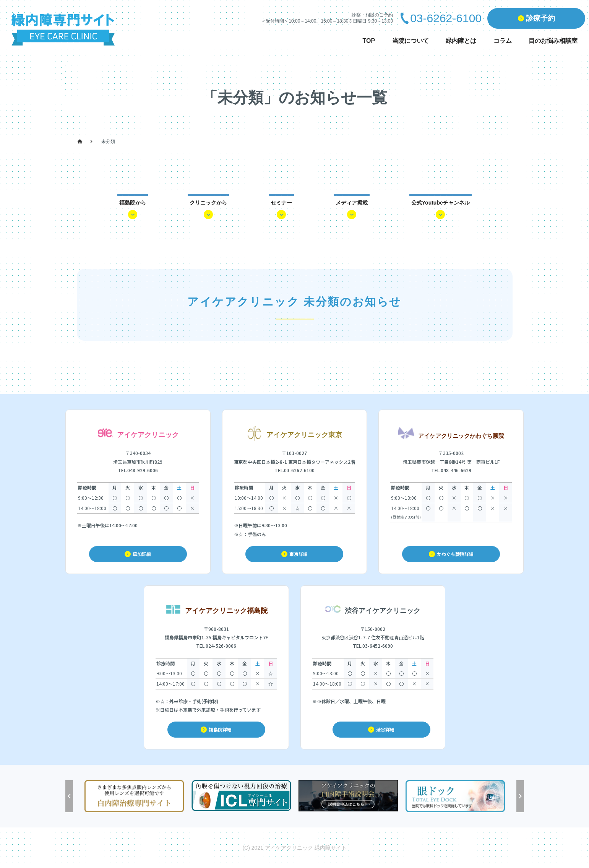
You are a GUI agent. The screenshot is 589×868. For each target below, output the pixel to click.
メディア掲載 (352, 203)
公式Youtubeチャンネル (441, 203)
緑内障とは (461, 41)
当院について (411, 41)
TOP (369, 41)
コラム (503, 41)
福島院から (133, 203)
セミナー (281, 203)
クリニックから (208, 203)
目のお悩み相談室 (553, 41)
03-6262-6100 (446, 18)
